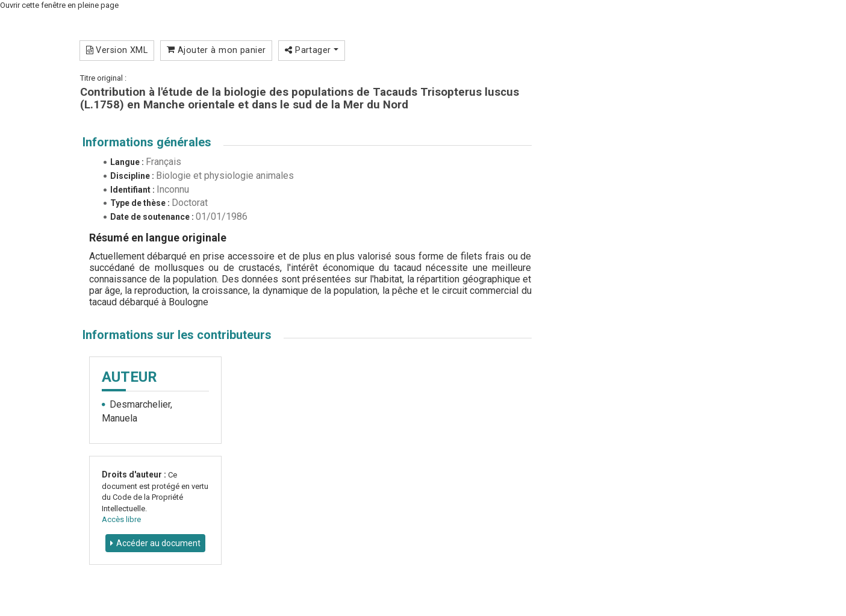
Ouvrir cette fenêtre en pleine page (59, 5)
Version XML (117, 50)
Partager (312, 50)
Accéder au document (158, 543)
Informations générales (147, 142)
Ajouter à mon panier (216, 50)
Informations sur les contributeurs (177, 335)
